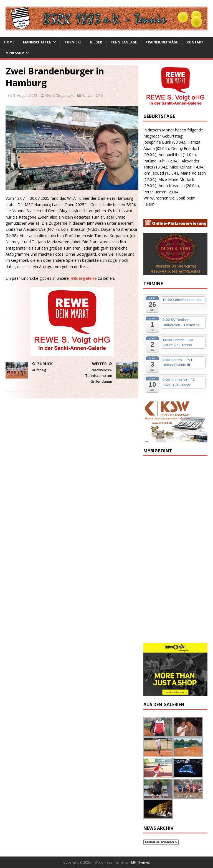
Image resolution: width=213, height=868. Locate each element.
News (88, 95)
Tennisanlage (124, 42)
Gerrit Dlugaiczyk (59, 95)
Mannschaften (37, 42)
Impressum (14, 53)
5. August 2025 (25, 95)
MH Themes (140, 862)
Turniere (73, 42)
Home (9, 42)
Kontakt (195, 42)
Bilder (96, 42)
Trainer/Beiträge (162, 42)
